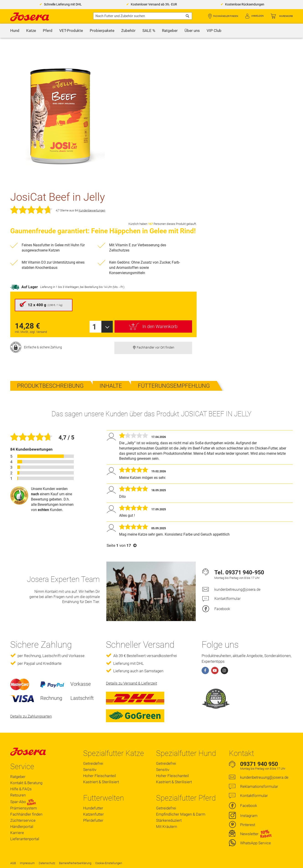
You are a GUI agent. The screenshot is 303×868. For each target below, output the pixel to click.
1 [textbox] (94, 327)
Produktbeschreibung (50, 386)
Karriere (17, 833)
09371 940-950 (245, 572)
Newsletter (249, 834)
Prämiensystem (24, 808)
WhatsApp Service (255, 843)
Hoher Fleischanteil (100, 776)
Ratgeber (18, 777)
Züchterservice (23, 820)
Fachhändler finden (226, 16)
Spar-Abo (23, 802)
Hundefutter (93, 808)
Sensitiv (90, 770)
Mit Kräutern (167, 827)
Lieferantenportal (25, 839)
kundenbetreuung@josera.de (237, 589)
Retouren (18, 795)
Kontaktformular (227, 599)
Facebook (222, 609)
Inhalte (111, 386)
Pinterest (248, 825)
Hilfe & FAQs (21, 789)
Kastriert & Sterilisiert (101, 782)
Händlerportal (22, 827)
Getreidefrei (93, 763)
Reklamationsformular (259, 786)
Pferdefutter (93, 820)
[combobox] (143, 16)
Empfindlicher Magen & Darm (181, 814)
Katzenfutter (94, 814)
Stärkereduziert (169, 820)
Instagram (249, 816)
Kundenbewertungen (92, 210)
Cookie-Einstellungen (109, 863)
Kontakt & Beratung (26, 783)
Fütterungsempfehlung (174, 386)
